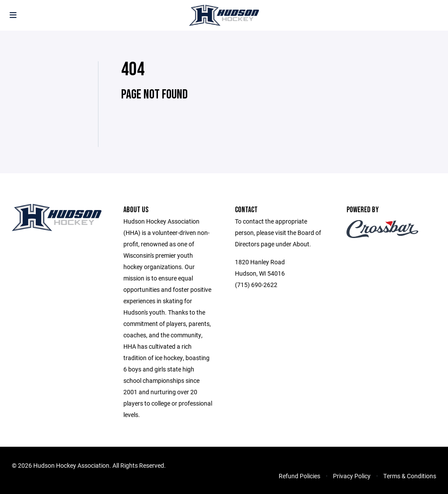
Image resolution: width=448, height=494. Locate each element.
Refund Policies (299, 476)
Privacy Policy (352, 476)
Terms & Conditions (410, 476)
